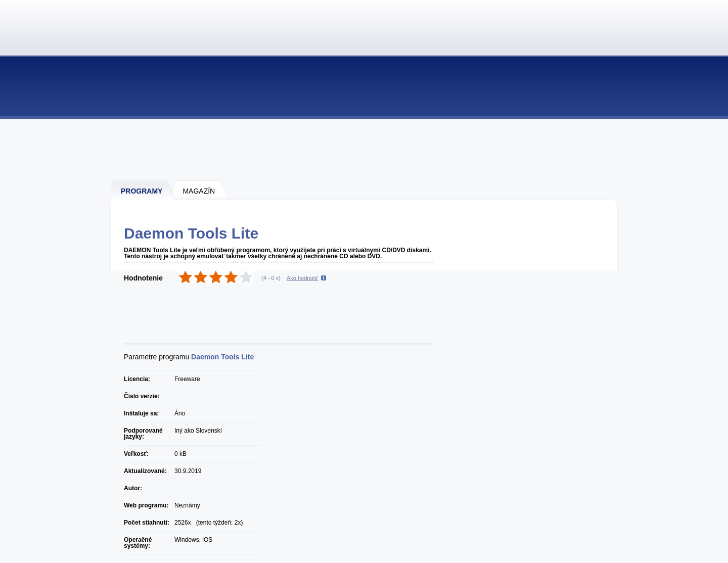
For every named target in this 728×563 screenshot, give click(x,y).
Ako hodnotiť (302, 278)
